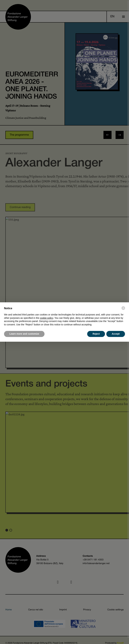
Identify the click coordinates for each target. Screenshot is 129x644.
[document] (64, 316)
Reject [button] (96, 334)
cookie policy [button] (46, 318)
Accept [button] (116, 334)
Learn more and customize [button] (24, 334)
